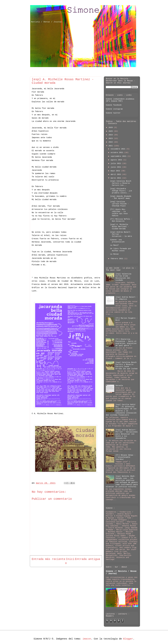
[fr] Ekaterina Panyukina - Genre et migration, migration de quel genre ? (126, 342)
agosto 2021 (117, 160)
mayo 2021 (116, 171)
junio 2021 (116, 167)
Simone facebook (114, 105)
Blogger (128, 639)
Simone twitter (113, 113)
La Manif (114, 245)
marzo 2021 (116, 178)
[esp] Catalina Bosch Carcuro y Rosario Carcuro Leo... (121, 183)
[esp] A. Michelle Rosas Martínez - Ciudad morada (120, 227)
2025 (111, 131)
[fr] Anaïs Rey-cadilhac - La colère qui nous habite (119, 213)
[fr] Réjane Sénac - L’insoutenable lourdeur (125, 457)
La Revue (114, 254)
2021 (111, 146)
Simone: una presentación (117, 241)
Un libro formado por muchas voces (121, 250)
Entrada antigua (87, 559)
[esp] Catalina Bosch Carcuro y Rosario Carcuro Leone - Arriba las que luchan (127, 366)
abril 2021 (116, 175)
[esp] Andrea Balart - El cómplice (127, 298)
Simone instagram (114, 109)
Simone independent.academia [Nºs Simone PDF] (120, 100)
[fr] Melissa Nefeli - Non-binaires (121, 220)
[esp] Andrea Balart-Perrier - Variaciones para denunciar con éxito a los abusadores (127, 434)
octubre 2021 (117, 153)
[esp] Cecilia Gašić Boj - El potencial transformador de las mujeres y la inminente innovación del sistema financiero (121, 410)
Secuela (119, 386)
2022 (111, 142)
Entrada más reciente (49, 559)
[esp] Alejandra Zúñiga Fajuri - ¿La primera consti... (121, 191)
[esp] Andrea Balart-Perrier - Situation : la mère (121, 234)
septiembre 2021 (119, 156)
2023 (111, 139)
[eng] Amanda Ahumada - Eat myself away (121, 197)
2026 (111, 128)
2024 (111, 135)
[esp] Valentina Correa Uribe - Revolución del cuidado (123, 277)
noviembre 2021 (118, 149)
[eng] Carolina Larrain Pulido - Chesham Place (120, 204)
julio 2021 (116, 164)
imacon (87, 639)
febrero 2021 (117, 259)
